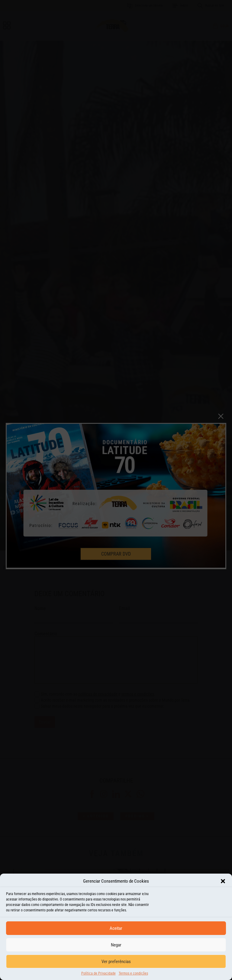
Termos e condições (133, 973)
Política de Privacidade (98, 973)
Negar (116, 945)
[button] (223, 881)
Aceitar (116, 928)
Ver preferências (116, 962)
